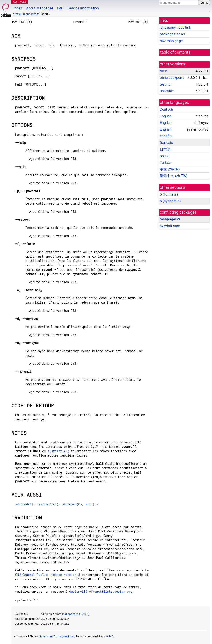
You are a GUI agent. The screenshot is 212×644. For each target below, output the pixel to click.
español (166, 136)
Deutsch (166, 109)
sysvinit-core (170, 226)
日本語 (165, 149)
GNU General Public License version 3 (48, 575)
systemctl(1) (58, 451)
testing (165, 84)
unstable (167, 91)
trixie (18, 14)
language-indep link (175, 27)
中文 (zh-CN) (170, 169)
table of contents (175, 52)
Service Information (83, 8)
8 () (170, 201)
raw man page (171, 41)
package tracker (172, 34)
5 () (169, 194)
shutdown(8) (72, 504)
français (166, 143)
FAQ (60, 8)
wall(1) (92, 504)
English (166, 116)
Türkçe (165, 163)
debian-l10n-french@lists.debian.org (101, 591)
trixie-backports (172, 78)
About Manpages (40, 8)
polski (165, 156)
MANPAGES (20, 2)
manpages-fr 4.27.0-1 (75, 614)
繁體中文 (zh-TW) (174, 176)
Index (18, 8)
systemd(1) (24, 504)
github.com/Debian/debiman (57, 637)
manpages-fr (31, 14)
